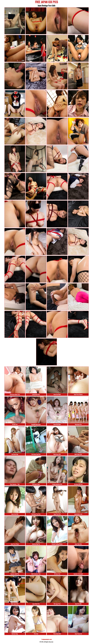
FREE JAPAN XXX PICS (46, 2)
